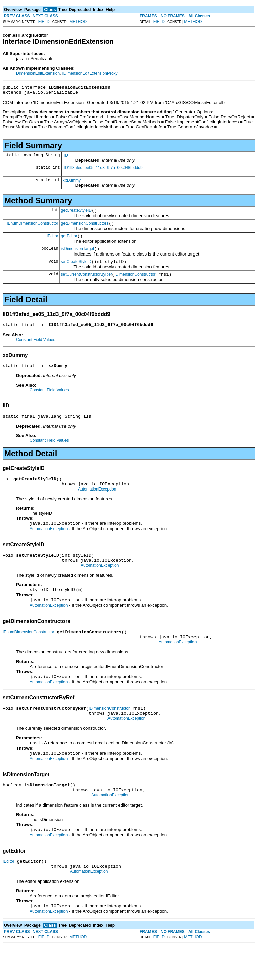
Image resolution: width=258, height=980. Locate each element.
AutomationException (97, 503)
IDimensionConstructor (135, 282)
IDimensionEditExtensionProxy (90, 73)
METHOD (78, 22)
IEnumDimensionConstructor (32, 227)
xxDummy (72, 182)
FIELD (44, 22)
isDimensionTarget (78, 255)
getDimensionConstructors (85, 227)
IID (65, 157)
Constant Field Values (36, 349)
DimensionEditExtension (38, 73)
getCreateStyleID (76, 213)
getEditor (69, 241)
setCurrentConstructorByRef (87, 282)
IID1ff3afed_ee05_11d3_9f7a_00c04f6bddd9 (103, 170)
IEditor (53, 241)
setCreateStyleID (76, 269)
